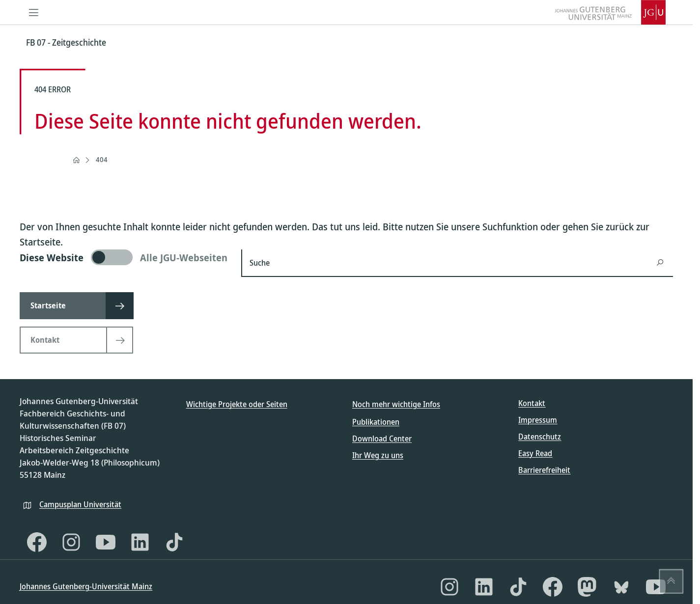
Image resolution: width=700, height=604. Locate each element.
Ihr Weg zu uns (378, 455)
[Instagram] (71, 542)
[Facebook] (37, 542)
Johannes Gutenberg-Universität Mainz (86, 586)
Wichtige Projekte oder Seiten (237, 404)
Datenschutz (540, 437)
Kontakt (532, 403)
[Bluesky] (621, 587)
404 (102, 159)
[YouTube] (106, 542)
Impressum (538, 420)
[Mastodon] (587, 587)
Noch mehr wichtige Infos (396, 404)
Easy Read (535, 453)
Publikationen (376, 422)
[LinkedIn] (140, 542)
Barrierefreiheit (544, 470)
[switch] (125, 257)
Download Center (382, 439)
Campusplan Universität (80, 504)
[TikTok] (174, 542)
